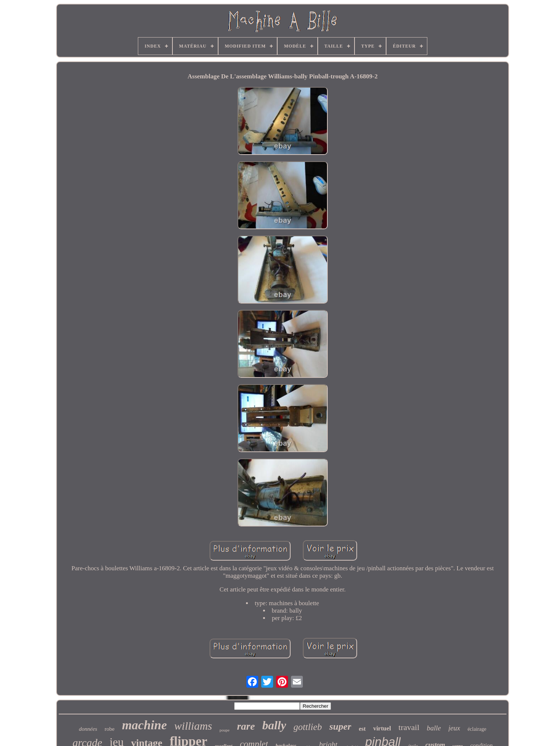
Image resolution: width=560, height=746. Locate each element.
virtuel (382, 728)
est (362, 729)
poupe (225, 730)
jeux (454, 728)
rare (246, 726)
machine (144, 725)
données (88, 729)
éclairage (477, 729)
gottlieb (308, 727)
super (340, 726)
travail (409, 727)
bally (274, 725)
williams (193, 726)
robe (109, 729)
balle (434, 728)
